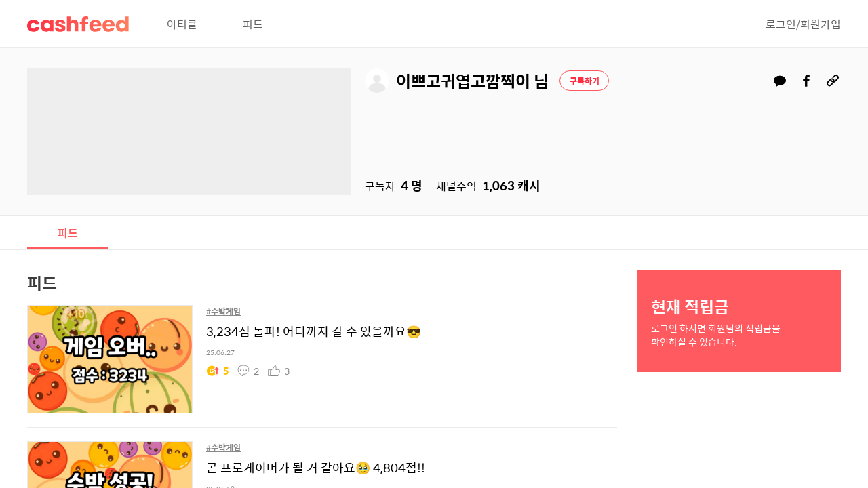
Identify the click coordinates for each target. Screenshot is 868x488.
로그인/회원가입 (803, 24)
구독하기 (585, 81)
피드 (253, 24)
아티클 (182, 24)
